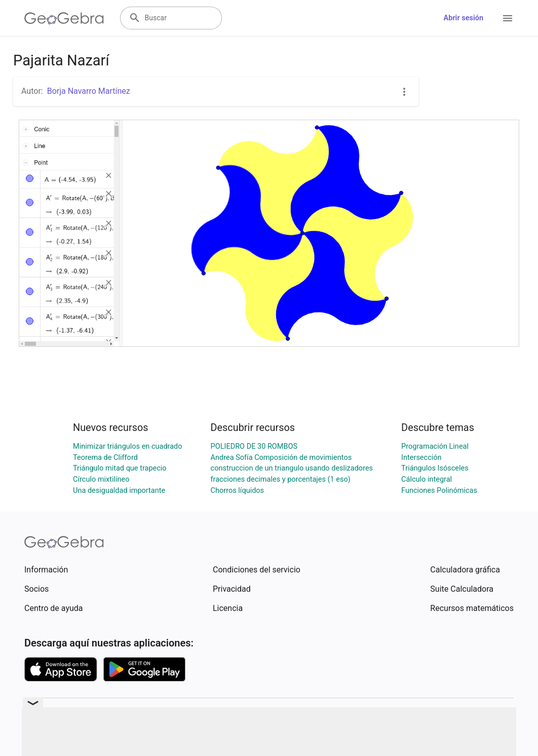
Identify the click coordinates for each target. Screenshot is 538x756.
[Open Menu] (508, 18)
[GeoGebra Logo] (64, 18)
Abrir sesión (464, 18)
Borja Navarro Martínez (89, 91)
